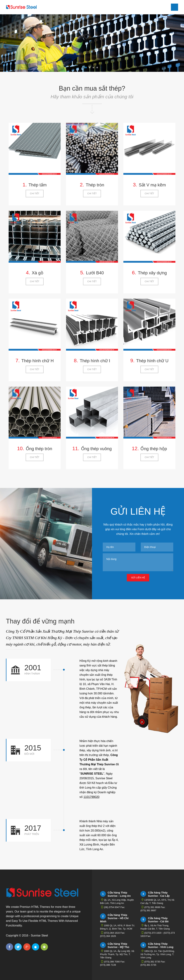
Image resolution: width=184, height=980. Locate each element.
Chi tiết (35, 193)
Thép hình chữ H (37, 361)
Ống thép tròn (39, 449)
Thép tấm (38, 185)
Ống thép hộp (154, 449)
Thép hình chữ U (152, 361)
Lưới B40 (95, 273)
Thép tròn (95, 185)
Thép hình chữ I (95, 361)
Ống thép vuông (96, 449)
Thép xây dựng (152, 273)
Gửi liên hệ (138, 578)
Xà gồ (37, 273)
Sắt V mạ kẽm (152, 185)
